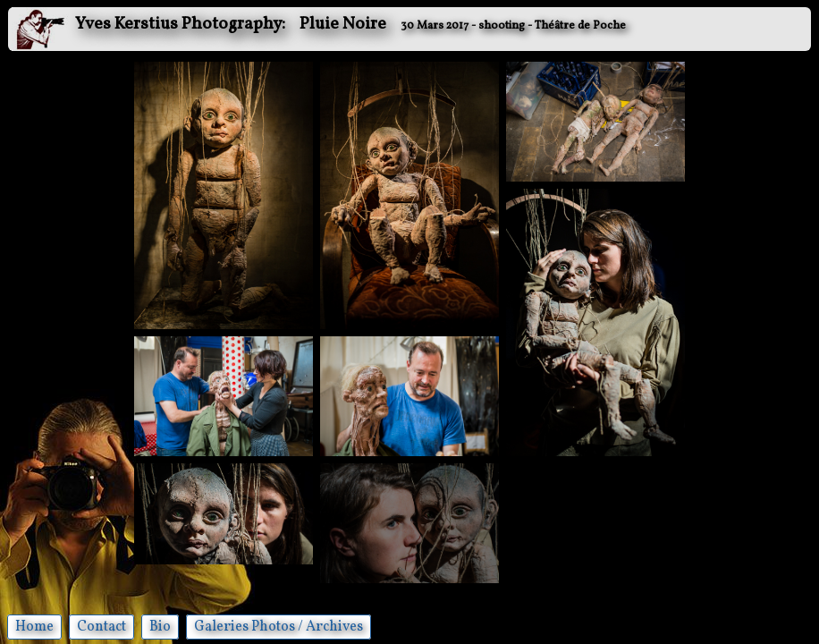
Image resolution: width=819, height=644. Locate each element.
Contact (101, 627)
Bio (160, 627)
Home (34, 627)
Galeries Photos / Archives (279, 627)
